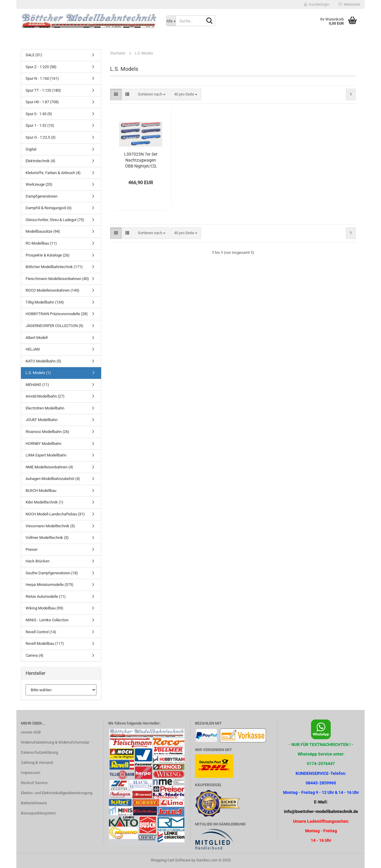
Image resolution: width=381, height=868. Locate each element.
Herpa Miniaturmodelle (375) (50, 585)
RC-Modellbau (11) (41, 243)
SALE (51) (34, 55)
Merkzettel (349, 4)
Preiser (32, 549)
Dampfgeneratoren (42, 196)
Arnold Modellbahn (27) (45, 396)
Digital (31, 149)
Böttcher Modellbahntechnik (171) (54, 267)
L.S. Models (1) (38, 373)
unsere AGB (31, 732)
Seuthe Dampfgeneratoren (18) (52, 573)
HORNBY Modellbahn (43, 444)
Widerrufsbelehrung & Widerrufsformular (55, 742)
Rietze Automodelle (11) (46, 596)
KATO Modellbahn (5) (43, 361)
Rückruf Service (34, 783)
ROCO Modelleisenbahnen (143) (53, 290)
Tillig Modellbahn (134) (45, 302)
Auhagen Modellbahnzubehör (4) (53, 479)
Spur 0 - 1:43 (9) (39, 114)
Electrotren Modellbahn (45, 408)
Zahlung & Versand (37, 763)
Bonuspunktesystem (38, 813)
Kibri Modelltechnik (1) (44, 502)
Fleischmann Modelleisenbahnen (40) (57, 279)
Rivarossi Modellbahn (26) (47, 432)
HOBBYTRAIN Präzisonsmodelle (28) (57, 314)
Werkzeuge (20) (39, 184)
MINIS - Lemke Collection (47, 620)
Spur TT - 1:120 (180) (43, 90)
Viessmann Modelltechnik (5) (50, 526)
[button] (116, 94)
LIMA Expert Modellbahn (46, 455)
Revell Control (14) (41, 632)
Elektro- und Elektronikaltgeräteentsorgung (57, 793)
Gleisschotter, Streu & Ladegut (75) (55, 220)
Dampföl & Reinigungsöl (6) (49, 208)
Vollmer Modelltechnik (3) (47, 538)
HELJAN (33, 349)
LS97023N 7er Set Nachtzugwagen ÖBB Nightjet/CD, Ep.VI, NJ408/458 (141, 160)
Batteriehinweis (34, 803)
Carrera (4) (35, 655)
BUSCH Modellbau (41, 491)
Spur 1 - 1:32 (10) (40, 125)
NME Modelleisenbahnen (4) (49, 467)
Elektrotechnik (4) (40, 161)
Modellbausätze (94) (43, 231)
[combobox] (152, 94)
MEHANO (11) (37, 385)
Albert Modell (37, 338)
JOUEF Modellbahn (42, 420)
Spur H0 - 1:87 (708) (42, 102)
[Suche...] (171, 21)
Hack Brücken (38, 561)
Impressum (31, 773)
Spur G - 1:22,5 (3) (41, 137)
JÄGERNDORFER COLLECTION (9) (54, 326)
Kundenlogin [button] (317, 4)
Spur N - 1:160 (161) (42, 78)
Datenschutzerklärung (39, 752)
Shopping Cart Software (171, 860)
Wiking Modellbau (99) (44, 608)
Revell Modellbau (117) (45, 643)
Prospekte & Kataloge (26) (48, 255)
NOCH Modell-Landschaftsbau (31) (55, 514)
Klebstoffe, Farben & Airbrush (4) (53, 173)
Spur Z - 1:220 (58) (41, 67)
